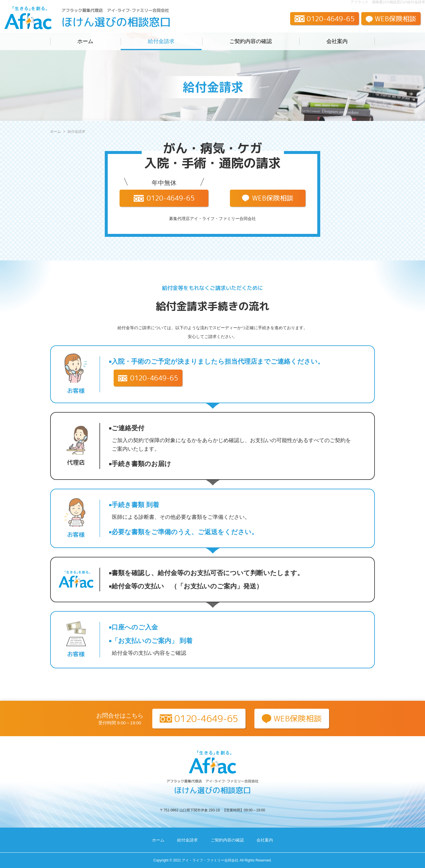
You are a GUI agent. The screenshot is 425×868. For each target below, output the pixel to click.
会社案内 (337, 41)
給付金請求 (161, 41)
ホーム (85, 41)
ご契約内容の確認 (251, 41)
